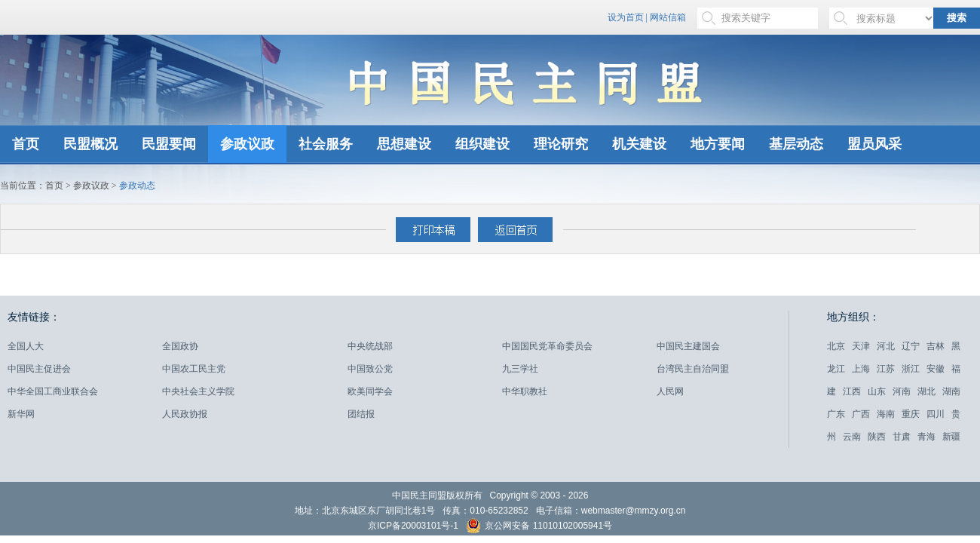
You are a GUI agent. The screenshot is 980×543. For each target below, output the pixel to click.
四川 (936, 414)
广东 (836, 414)
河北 (886, 346)
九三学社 (520, 369)
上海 (861, 369)
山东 (877, 391)
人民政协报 (185, 414)
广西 (861, 414)
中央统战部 (370, 346)
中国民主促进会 (39, 369)
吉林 (936, 346)
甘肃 (902, 437)
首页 (26, 144)
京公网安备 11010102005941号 (539, 528)
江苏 (886, 369)
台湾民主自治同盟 (693, 369)
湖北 (926, 391)
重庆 (911, 414)
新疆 (951, 437)
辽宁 (911, 346)
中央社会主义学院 (198, 391)
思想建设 (404, 144)
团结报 (361, 414)
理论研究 (561, 144)
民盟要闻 (169, 144)
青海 (926, 437)
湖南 (951, 391)
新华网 (21, 414)
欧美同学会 (370, 391)
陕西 (877, 437)
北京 (836, 346)
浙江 (911, 369)
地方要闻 (718, 144)
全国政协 (180, 346)
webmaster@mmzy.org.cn (634, 511)
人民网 (670, 391)
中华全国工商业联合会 (53, 391)
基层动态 (796, 144)
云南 (852, 437)
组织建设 (482, 144)
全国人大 (26, 346)
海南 (886, 414)
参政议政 (247, 144)
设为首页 (626, 17)
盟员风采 (874, 144)
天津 (861, 346)
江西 (852, 391)
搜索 (957, 18)
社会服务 (326, 144)
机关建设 (639, 144)
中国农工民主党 (194, 369)
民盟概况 (90, 144)
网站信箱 (668, 17)
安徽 (936, 369)
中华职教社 (525, 391)
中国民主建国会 (688, 346)
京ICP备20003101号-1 (413, 526)
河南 (902, 391)
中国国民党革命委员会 (547, 346)
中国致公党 (370, 369)
